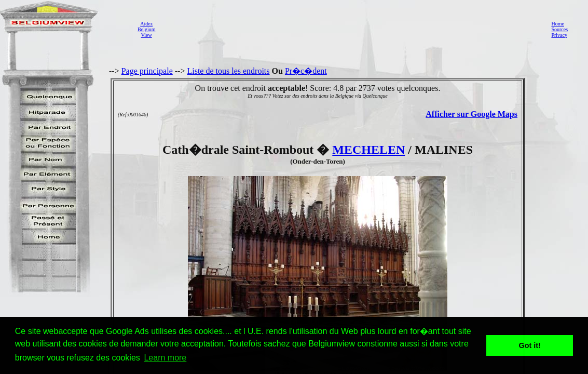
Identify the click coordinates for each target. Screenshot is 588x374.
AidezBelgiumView (146, 29)
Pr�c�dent (306, 71)
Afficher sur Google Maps (471, 114)
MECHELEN (368, 150)
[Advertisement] (350, 29)
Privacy (559, 35)
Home (557, 24)
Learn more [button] (165, 358)
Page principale (147, 71)
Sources (559, 29)
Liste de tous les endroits (228, 71)
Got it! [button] (530, 345)
